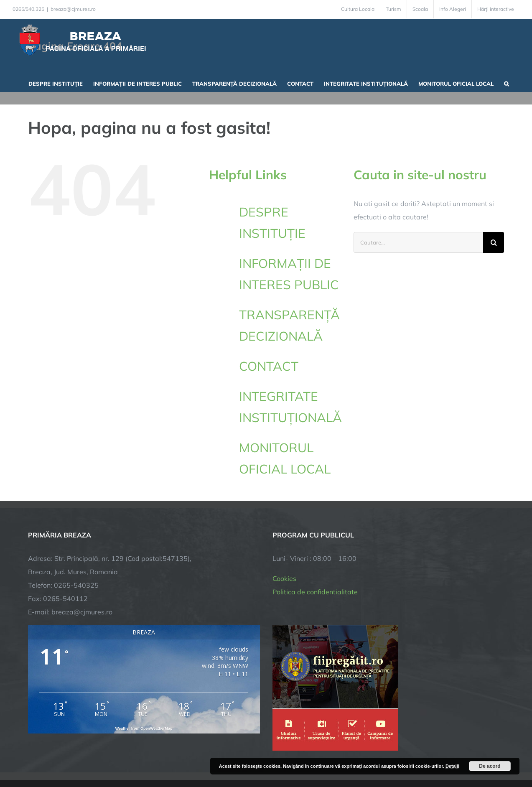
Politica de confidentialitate (315, 535)
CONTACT (269, 366)
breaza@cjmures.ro (73, 9)
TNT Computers (119, 755)
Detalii (452, 766)
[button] (507, 83)
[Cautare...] (418, 242)
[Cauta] (494, 242)
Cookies (284, 521)
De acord (490, 766)
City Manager (159, 755)
